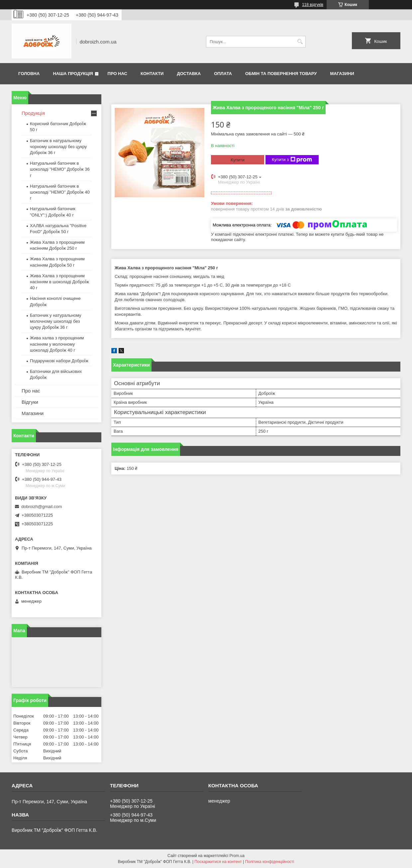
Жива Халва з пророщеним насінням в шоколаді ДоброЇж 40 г (59, 282)
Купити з (292, 160)
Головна (29, 74)
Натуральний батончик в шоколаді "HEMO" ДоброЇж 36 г (60, 169)
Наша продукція (73, 74)
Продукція (33, 113)
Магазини (342, 74)
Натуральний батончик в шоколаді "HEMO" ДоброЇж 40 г (60, 192)
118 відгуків (313, 5)
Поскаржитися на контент (218, 862)
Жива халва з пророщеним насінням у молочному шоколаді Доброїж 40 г (57, 344)
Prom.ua (237, 856)
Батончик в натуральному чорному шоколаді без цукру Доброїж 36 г (58, 147)
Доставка (189, 74)
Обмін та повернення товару (281, 74)
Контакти (152, 74)
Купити (238, 160)
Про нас (117, 74)
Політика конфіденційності (270, 862)
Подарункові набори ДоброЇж (59, 361)
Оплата (223, 74)
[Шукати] (300, 42)
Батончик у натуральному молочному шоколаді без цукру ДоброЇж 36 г (56, 321)
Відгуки (30, 402)
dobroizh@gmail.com (42, 507)
